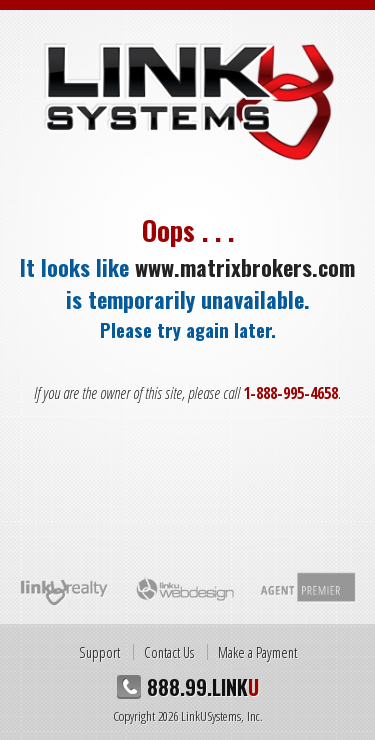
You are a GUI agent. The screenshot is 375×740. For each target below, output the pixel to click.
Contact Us (169, 652)
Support (99, 652)
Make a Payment (257, 652)
